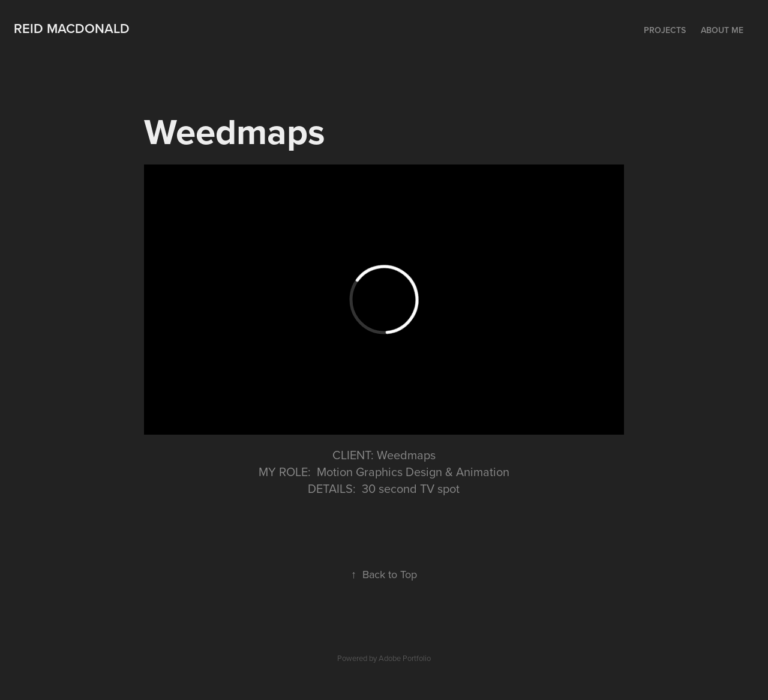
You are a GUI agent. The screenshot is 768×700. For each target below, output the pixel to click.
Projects (665, 30)
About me (722, 30)
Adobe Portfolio (405, 658)
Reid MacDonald (72, 28)
